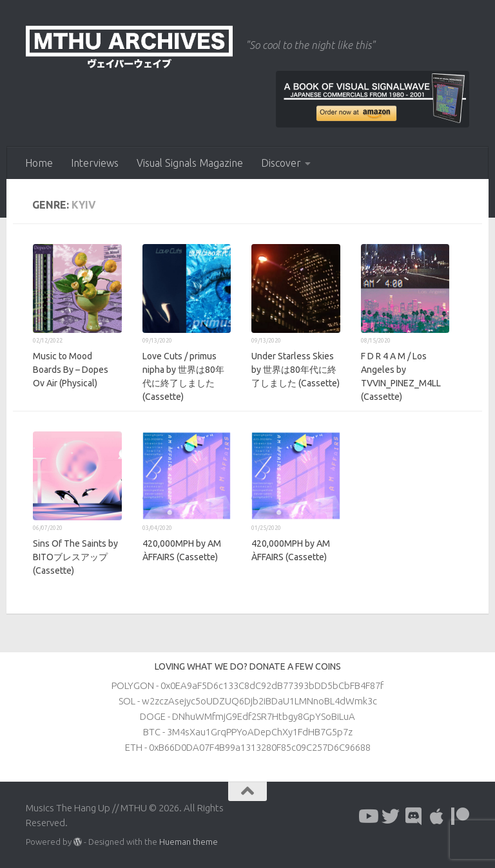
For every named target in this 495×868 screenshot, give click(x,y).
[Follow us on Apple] (437, 816)
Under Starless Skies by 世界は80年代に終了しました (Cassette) (296, 370)
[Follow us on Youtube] (367, 816)
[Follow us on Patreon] (460, 816)
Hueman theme (189, 842)
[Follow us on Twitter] (391, 816)
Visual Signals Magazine (190, 163)
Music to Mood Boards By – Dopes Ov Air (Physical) (71, 370)
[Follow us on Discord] (414, 816)
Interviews (95, 163)
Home (39, 163)
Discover (281, 163)
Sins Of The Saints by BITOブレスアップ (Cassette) (75, 557)
